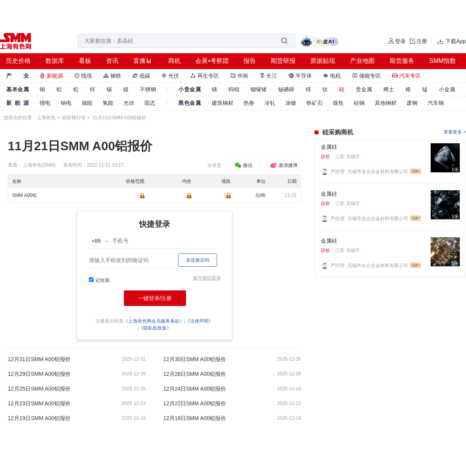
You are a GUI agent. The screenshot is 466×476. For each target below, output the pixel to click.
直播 (139, 61)
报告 (250, 61)
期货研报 (283, 61)
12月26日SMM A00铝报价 (195, 374)
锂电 (45, 103)
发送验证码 (198, 260)
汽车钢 (436, 103)
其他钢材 (386, 103)
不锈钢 (148, 89)
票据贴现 (323, 61)
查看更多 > (455, 132)
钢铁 (112, 76)
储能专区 (367, 76)
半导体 (300, 76)
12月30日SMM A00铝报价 (195, 359)
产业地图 (362, 61)
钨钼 (234, 89)
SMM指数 (443, 61)
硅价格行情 (74, 118)
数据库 (55, 61)
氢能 (108, 103)
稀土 (389, 89)
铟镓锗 (259, 89)
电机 (332, 76)
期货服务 (402, 61)
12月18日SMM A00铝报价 (195, 418)
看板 (85, 61)
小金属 (447, 89)
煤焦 (338, 103)
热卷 (249, 103)
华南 (239, 76)
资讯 (112, 61)
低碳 (141, 76)
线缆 (83, 76)
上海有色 (46, 118)
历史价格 (18, 61)
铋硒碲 (286, 89)
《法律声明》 (199, 321)
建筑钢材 (223, 103)
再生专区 (205, 76)
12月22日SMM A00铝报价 (195, 403)
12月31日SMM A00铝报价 (39, 359)
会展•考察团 (212, 61)
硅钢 (359, 103)
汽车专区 (407, 76)
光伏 (170, 76)
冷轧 (270, 103)
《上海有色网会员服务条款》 (154, 321)
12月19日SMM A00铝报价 (39, 418)
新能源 (51, 76)
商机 (174, 61)
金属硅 (329, 147)
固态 (150, 103)
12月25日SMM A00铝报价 (39, 389)
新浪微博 (283, 165)
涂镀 (291, 103)
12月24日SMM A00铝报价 (195, 389)
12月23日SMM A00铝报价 (39, 403)
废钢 (412, 103)
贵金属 (364, 89)
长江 (268, 76)
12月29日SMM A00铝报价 (39, 374)
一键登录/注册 (155, 298)
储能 (87, 103)
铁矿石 (315, 103)
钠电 (66, 103)
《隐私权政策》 (155, 328)
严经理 (338, 172)
